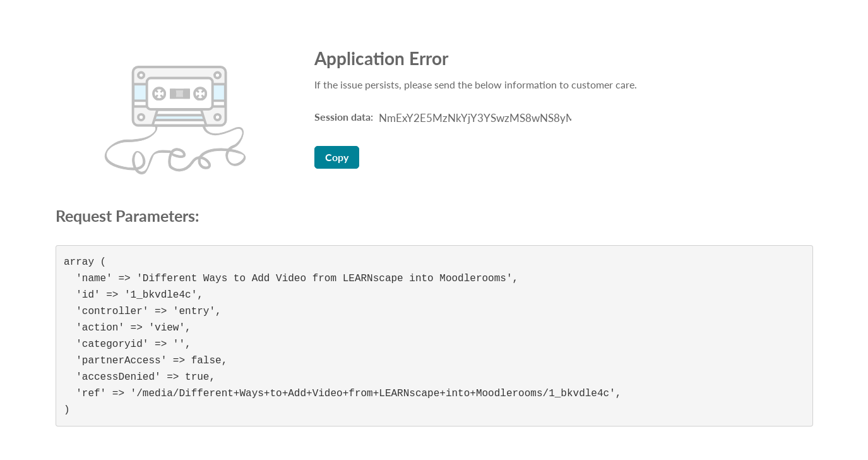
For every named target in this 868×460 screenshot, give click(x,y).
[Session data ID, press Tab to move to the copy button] (473, 118)
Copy (337, 157)
